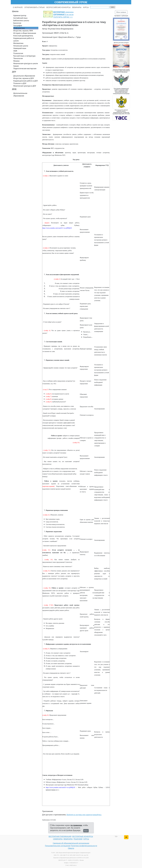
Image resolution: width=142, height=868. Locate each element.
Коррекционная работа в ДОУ (26, 81)
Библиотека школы (21, 21)
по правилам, (76, 825)
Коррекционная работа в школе (24, 39)
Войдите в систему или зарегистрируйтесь (84, 815)
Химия (16, 66)
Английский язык (20, 18)
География (18, 26)
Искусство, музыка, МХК (23, 31)
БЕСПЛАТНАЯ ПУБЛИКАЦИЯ (60, 836)
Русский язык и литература (24, 56)
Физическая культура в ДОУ (25, 86)
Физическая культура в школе (26, 63)
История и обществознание (25, 33)
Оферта (71, 848)
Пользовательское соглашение (58, 846)
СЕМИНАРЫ (58, 839)
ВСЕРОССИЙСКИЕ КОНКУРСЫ (58, 7)
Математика (18, 43)
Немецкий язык (20, 48)
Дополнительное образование (20, 94)
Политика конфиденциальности (84, 846)
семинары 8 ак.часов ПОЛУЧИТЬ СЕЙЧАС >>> (63, 15)
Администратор (20, 15)
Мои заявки (121, 12)
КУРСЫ (86, 7)
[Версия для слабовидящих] (126, 837)
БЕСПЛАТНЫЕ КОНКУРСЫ (83, 836)
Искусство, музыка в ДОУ (24, 78)
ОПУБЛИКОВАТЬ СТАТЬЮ (35, 7)
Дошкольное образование (24, 76)
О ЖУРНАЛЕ (18, 7)
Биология (17, 23)
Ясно (86, 831)
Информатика (19, 28)
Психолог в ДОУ (20, 83)
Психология (18, 53)
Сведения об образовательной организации (71, 843)
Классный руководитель (23, 36)
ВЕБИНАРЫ (77, 7)
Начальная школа (21, 46)
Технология (18, 58)
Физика (16, 61)
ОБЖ (15, 51)
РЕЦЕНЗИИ (78, 839)
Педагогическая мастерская (25, 68)
